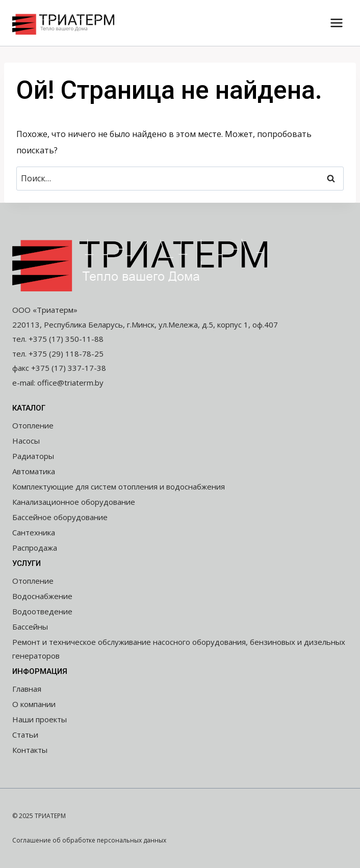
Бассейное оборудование (60, 517)
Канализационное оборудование (74, 502)
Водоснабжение (42, 596)
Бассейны (30, 627)
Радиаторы (33, 456)
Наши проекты (40, 719)
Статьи (25, 735)
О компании (34, 704)
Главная (27, 689)
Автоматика (34, 471)
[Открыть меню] (336, 23)
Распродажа (35, 548)
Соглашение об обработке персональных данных (89, 840)
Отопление (33, 425)
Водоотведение (42, 611)
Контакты (30, 750)
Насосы (26, 441)
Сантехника (34, 532)
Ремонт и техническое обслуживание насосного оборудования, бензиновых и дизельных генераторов (179, 649)
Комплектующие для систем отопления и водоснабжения (119, 486)
